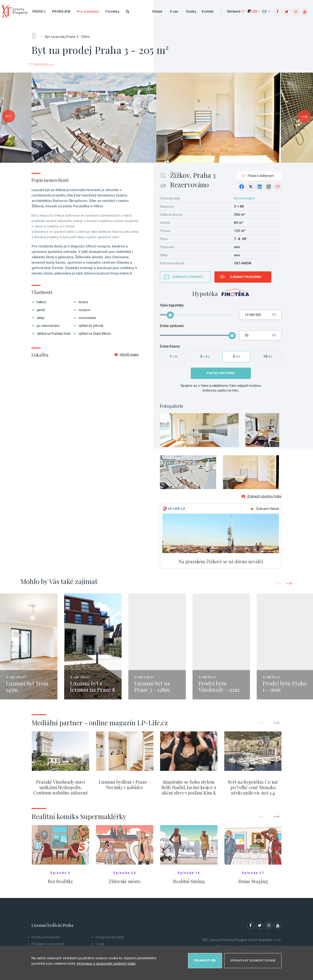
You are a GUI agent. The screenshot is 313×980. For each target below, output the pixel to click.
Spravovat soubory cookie (253, 959)
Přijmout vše (205, 959)
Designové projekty (110, 940)
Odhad (157, 11)
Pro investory (88, 11)
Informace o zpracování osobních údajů (106, 962)
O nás (174, 11)
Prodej (39, 11)
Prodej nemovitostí (45, 940)
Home (36, 34)
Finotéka (112, 11)
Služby (191, 11)
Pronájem (61, 11)
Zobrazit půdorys (188, 277)
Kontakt (208, 11)
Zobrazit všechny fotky (262, 499)
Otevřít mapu (127, 355)
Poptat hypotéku (221, 373)
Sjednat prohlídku (246, 277)
